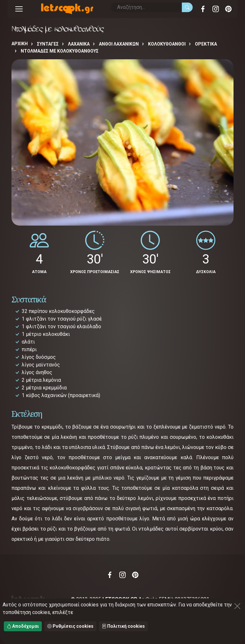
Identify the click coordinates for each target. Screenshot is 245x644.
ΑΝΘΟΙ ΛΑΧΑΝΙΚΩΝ (119, 44)
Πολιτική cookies (123, 626)
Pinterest (228, 9)
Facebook (203, 9)
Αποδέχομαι (23, 626)
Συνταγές (48, 44)
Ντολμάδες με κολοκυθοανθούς (60, 51)
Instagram (216, 9)
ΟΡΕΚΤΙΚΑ (206, 44)
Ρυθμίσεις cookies (70, 626)
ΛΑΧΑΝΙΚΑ (79, 44)
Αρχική (20, 44)
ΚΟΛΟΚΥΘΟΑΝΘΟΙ (167, 44)
